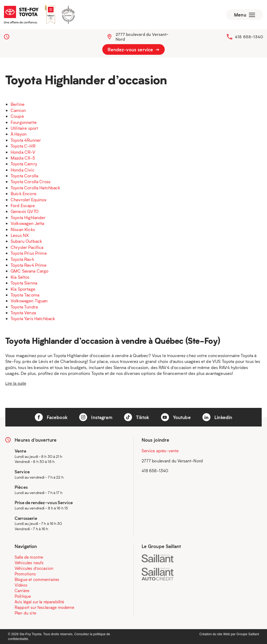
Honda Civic (23, 170)
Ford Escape (23, 205)
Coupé (17, 116)
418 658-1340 (249, 37)
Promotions (25, 574)
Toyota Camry (24, 164)
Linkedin (217, 417)
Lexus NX (20, 235)
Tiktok (137, 417)
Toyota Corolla (24, 176)
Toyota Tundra (24, 307)
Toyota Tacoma (25, 295)
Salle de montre (29, 557)
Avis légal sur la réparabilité (39, 602)
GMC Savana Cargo (29, 271)
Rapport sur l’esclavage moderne (45, 607)
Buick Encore (24, 193)
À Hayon (19, 134)
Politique (23, 596)
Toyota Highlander (28, 217)
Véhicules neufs (29, 563)
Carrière (22, 591)
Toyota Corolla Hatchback (35, 188)
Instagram (96, 417)
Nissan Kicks (23, 229)
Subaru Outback (26, 241)
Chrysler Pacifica (27, 247)
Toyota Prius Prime (29, 253)
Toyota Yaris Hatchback (33, 318)
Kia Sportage (23, 289)
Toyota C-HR (23, 146)
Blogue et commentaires (37, 579)
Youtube (176, 417)
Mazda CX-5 (23, 158)
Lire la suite (16, 383)
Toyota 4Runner (26, 140)
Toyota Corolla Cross (31, 181)
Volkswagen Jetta (27, 223)
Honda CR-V (23, 152)
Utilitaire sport (24, 128)
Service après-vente (160, 451)
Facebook (51, 417)
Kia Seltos (20, 277)
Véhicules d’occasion (34, 568)
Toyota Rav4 (22, 259)
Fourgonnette (24, 122)
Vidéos (21, 585)
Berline (18, 104)
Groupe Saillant (248, 634)
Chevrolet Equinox (29, 200)
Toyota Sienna (24, 283)
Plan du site (25, 613)
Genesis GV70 (25, 211)
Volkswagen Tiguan (29, 301)
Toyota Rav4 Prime (29, 265)
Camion (18, 110)
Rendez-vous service (133, 49)
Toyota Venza (23, 313)
